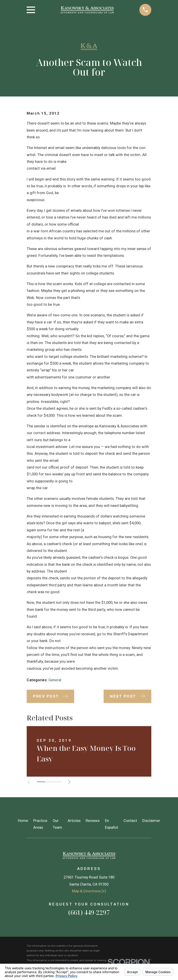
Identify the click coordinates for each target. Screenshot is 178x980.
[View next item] (70, 782)
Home (23, 821)
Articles (74, 821)
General (55, 680)
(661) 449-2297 (89, 912)
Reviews (93, 821)
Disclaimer (151, 821)
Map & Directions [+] (89, 891)
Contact (130, 821)
